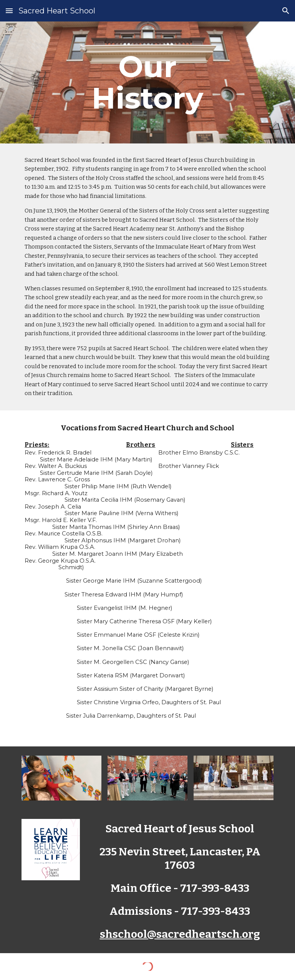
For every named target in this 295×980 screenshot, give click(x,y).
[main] (147, 82)
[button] (9, 11)
